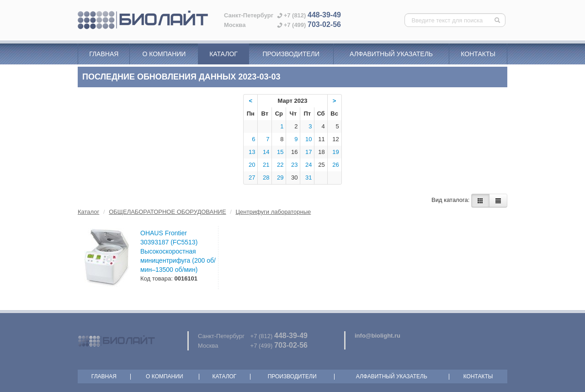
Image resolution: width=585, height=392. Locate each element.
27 (252, 177)
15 (280, 152)
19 (335, 152)
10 (308, 139)
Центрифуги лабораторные (274, 212)
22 (280, 165)
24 (308, 165)
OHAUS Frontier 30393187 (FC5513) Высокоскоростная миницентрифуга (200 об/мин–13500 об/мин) (178, 251)
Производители (291, 54)
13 (252, 152)
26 (335, 165)
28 (266, 177)
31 (308, 177)
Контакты (478, 54)
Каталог (223, 54)
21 (266, 165)
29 (280, 177)
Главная (104, 54)
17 (308, 152)
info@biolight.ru (378, 336)
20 (252, 165)
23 (294, 165)
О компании (164, 54)
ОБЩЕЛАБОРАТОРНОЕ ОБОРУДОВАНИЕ (167, 212)
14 (266, 152)
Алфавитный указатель (391, 54)
